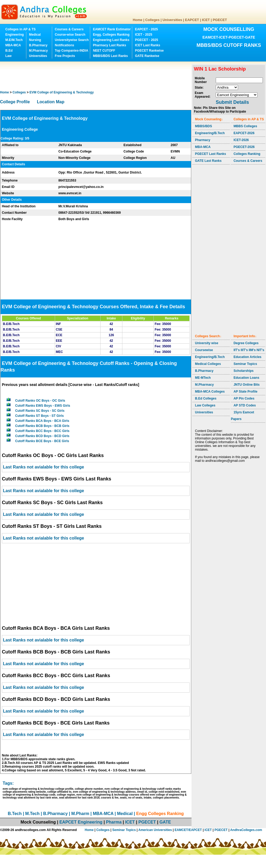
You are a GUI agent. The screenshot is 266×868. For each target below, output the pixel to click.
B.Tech (15, 814)
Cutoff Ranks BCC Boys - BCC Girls (42, 431)
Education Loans (246, 378)
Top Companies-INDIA (72, 51)
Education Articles (248, 357)
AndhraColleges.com (246, 830)
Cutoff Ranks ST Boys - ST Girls (40, 416)
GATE (165, 822)
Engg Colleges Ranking (160, 814)
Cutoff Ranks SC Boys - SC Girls (40, 411)
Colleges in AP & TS (20, 29)
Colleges (152, 20)
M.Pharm (80, 814)
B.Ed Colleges (206, 398)
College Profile (15, 102)
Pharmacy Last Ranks (109, 45)
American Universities (155, 830)
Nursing (35, 40)
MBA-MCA (13, 45)
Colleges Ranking (247, 154)
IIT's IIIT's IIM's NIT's (249, 350)
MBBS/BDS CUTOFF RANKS (229, 45)
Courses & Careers (69, 29)
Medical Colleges (208, 364)
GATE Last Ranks (208, 161)
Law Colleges (205, 405)
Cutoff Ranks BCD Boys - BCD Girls (42, 436)
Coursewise (204, 350)
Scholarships (244, 371)
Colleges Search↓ (208, 336)
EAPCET (192, 20)
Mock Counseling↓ (209, 119)
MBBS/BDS (203, 126)
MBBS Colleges (245, 126)
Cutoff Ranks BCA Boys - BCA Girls (42, 421)
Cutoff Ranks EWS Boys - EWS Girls (43, 406)
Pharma (114, 822)
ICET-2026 (241, 140)
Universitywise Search (72, 40)
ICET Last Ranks (147, 45)
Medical (35, 35)
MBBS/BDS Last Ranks (110, 56)
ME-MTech (203, 378)
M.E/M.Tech (14, 40)
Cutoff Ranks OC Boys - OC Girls (40, 401)
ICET (206, 20)
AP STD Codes (245, 405)
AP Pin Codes (244, 398)
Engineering (14, 35)
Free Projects (65, 56)
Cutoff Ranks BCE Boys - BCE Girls (42, 441)
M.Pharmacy (38, 51)
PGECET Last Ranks (211, 154)
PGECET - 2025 (146, 40)
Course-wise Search (70, 35)
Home (138, 20)
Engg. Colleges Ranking (111, 35)
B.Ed (9, 51)
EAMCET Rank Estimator (112, 29)
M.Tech (32, 814)
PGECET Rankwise (149, 51)
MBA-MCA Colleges (210, 392)
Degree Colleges (246, 343)
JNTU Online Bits (247, 385)
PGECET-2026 (244, 147)
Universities (172, 20)
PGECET (220, 20)
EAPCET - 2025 (146, 29)
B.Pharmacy (38, 45)
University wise (207, 343)
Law (8, 56)
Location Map (51, 102)
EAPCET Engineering (81, 822)
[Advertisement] (97, 76)
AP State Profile (246, 392)
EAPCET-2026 (244, 133)
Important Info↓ (245, 336)
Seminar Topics (245, 364)
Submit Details (232, 102)
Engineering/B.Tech (210, 133)
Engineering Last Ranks (111, 40)
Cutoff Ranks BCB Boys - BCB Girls (42, 426)
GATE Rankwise (147, 56)
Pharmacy (203, 140)
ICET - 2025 (144, 35)
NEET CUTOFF (104, 51)
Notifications (65, 45)
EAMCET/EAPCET (188, 830)
